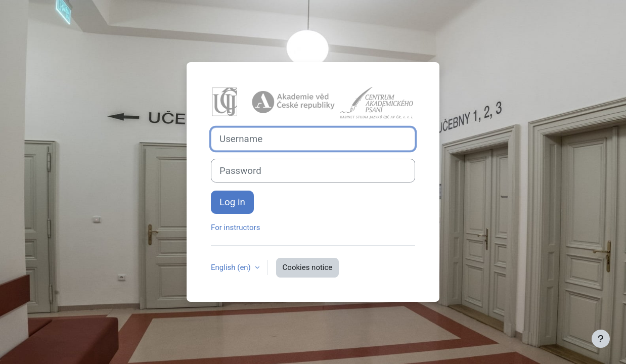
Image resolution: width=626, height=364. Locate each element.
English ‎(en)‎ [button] (232, 267)
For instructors (235, 227)
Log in (232, 202)
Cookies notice (308, 267)
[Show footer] (601, 339)
